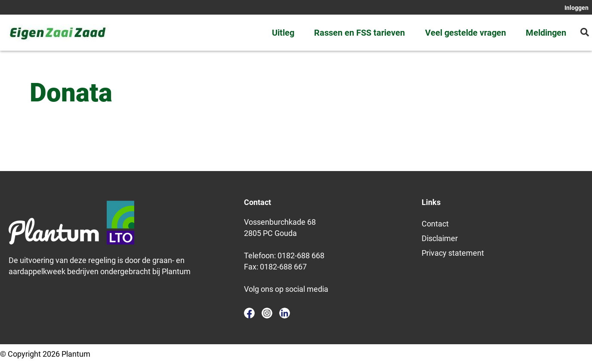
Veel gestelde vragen (466, 33)
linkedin (285, 313)
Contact (435, 224)
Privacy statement (453, 253)
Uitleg (283, 33)
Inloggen (577, 8)
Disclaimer (440, 238)
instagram (267, 313)
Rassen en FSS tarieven (359, 33)
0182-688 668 (301, 255)
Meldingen (546, 33)
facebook (249, 313)
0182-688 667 (283, 267)
